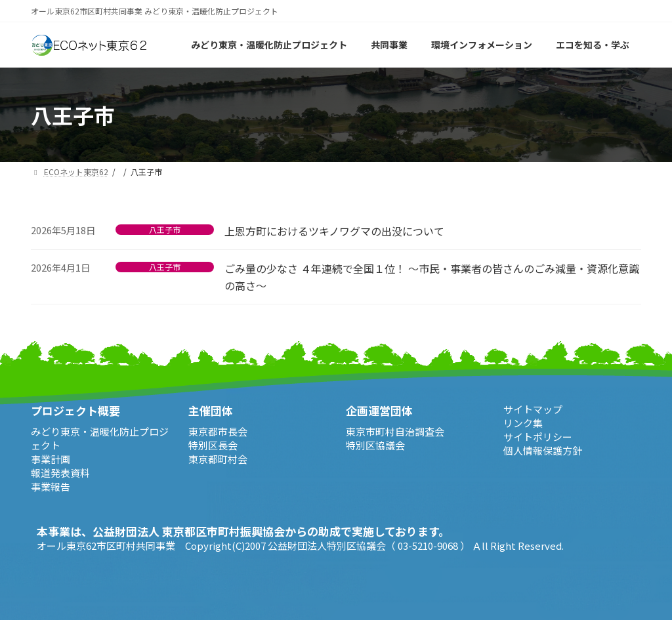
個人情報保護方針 (543, 450)
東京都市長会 (218, 431)
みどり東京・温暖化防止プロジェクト (100, 438)
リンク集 (523, 423)
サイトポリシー (538, 437)
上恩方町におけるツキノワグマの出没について (334, 231)
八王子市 (165, 230)
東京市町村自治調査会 (395, 431)
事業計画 (51, 458)
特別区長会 (213, 444)
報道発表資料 (60, 472)
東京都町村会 (218, 458)
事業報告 (51, 486)
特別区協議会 (375, 444)
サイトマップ (533, 409)
